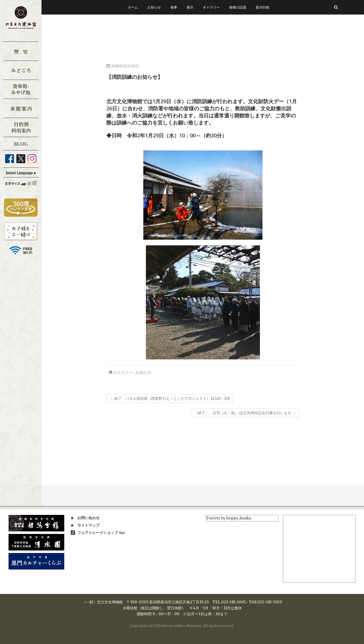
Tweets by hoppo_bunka (229, 518)
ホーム (133, 7)
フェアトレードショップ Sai (101, 533)
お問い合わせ (88, 518)
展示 (190, 7)
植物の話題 (238, 7)
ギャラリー (211, 7)
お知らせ (154, 7)
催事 (174, 7)
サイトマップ (88, 525)
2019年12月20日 (123, 66)
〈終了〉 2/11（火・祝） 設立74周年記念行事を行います (245, 413)
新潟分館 (262, 7)
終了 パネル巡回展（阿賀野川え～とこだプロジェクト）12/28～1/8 (170, 398)
